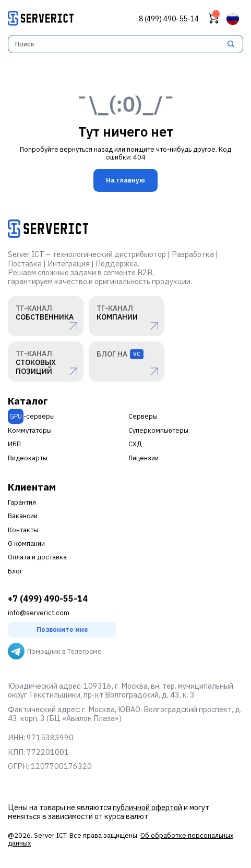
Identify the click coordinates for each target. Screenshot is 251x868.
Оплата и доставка (37, 557)
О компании (26, 543)
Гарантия (22, 502)
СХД (135, 444)
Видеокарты (28, 458)
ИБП (14, 444)
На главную (125, 180)
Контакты (23, 530)
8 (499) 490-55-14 (169, 19)
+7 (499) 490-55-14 (48, 599)
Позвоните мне (62, 629)
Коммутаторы (30, 430)
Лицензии (144, 458)
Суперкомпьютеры (158, 430)
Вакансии (23, 516)
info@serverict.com (39, 613)
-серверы (31, 416)
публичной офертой (147, 807)
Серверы (143, 416)
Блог (15, 571)
